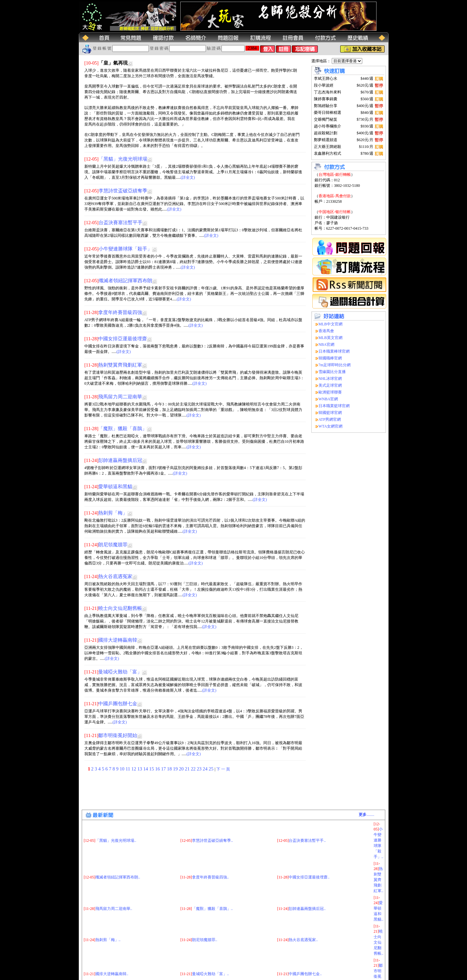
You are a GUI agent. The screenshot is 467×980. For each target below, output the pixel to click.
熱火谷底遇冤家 (115, 576)
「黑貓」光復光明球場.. (116, 807)
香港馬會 (326, 331)
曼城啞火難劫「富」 (120, 672)
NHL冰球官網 (330, 379)
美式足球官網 (330, 385)
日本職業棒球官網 (334, 351)
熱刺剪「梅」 (113, 513)
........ (366, 782)
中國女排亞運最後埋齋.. (309, 844)
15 (152, 769)
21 (188, 769)
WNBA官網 (328, 399)
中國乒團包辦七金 (118, 704)
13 (140, 769)
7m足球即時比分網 (335, 365)
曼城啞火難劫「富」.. (210, 941)
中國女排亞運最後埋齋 (123, 339)
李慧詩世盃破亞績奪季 (123, 191)
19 (176, 769)
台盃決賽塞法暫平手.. (307, 807)
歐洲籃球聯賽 (330, 392)
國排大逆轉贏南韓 (118, 640)
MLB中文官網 (330, 324)
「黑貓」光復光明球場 (123, 159)
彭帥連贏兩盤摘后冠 (120, 460)
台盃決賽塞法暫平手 (120, 223)
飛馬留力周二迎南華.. (114, 876)
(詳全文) (188, 177)
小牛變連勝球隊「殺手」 (125, 249)
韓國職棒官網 (330, 358)
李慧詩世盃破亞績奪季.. (212, 807)
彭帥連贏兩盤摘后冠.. (307, 876)
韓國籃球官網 (330, 413)
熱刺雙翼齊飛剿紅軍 (120, 365)
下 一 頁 (223, 769)
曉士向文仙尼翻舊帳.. (378, 909)
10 (123, 769)
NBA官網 (326, 345)
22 (194, 769)
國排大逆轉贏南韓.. (112, 941)
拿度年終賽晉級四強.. (210, 844)
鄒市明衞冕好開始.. (378, 943)
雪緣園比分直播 (332, 372)
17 (164, 769)
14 (146, 769)
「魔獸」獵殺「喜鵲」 (123, 429)
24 (206, 769)
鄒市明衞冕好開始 (118, 735)
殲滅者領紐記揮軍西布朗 (125, 281)
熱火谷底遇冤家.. (303, 907)
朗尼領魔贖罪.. (205, 907)
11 (128, 769)
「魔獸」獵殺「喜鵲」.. (212, 876)
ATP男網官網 (330, 419)
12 (134, 769)
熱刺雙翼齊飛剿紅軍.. (378, 847)
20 (182, 769)
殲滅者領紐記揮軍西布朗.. (118, 844)
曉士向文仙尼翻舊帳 (120, 608)
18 (170, 769)
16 (158, 769)
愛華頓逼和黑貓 (115, 487)
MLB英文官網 (330, 338)
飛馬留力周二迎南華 (120, 397)
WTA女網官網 (330, 426)
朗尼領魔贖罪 (113, 545)
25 (211, 769)
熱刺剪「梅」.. (108, 907)
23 (200, 769)
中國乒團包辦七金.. (305, 941)
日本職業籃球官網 (334, 406)
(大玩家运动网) (127, 976)
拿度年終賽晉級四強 (120, 312)
